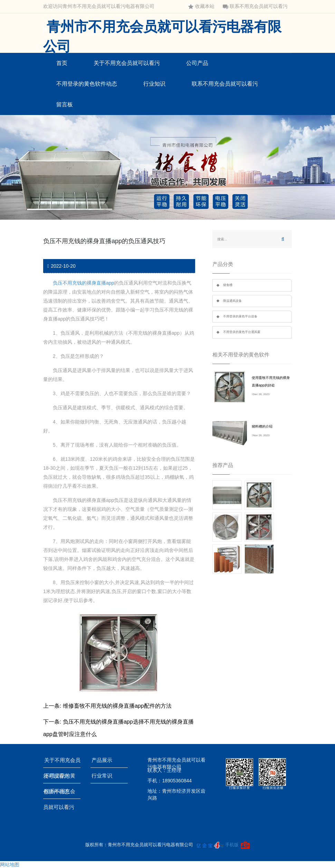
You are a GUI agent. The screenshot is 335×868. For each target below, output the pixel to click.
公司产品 (197, 63)
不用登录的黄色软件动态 (87, 84)
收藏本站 (201, 6)
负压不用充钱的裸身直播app (83, 283)
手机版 (232, 845)
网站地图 (10, 865)
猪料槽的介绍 (262, 426)
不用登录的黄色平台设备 (240, 316)
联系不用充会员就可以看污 (255, 6)
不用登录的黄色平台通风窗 (242, 332)
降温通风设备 (232, 301)
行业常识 (103, 776)
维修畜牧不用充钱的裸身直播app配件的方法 (117, 706)
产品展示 (103, 760)
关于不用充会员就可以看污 (127, 63)
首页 (62, 63)
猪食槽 (228, 285)
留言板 (65, 104)
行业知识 (154, 84)
